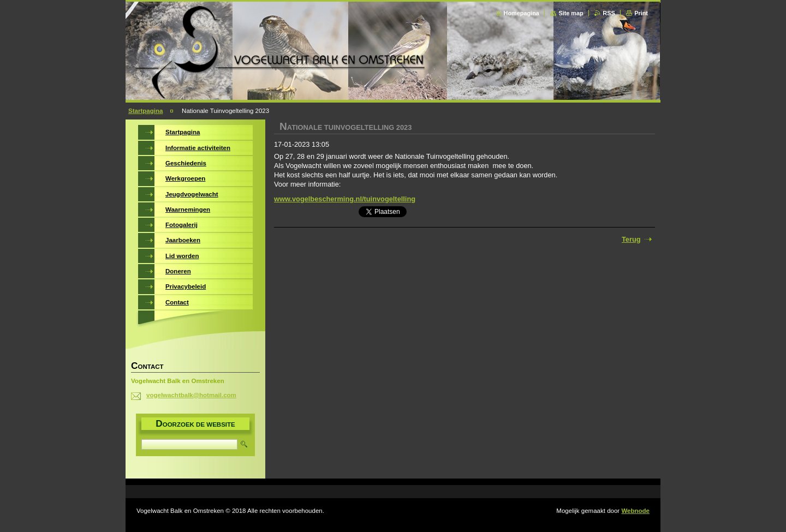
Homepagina (522, 13)
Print (641, 13)
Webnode (635, 511)
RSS (609, 13)
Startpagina (145, 111)
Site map (571, 13)
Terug (631, 239)
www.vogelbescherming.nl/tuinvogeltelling (345, 199)
